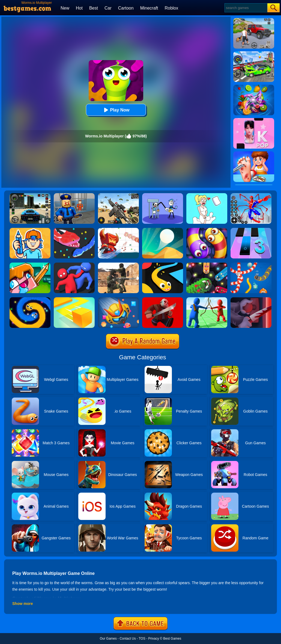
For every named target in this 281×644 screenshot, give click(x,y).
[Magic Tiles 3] (251, 230)
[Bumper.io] (118, 299)
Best (94, 8)
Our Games (108, 639)
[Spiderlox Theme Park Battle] (251, 195)
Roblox (171, 8)
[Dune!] (163, 230)
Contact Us (128, 639)
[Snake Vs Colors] (163, 264)
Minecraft (149, 8)
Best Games (172, 639)
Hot (79, 8)
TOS (142, 639)
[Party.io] (74, 264)
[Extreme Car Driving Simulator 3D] (30, 195)
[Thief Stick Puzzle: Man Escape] (163, 195)
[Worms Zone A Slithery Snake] (207, 230)
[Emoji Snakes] (30, 299)
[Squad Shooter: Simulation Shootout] (118, 195)
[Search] (246, 8)
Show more (23, 604)
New (65, 8)
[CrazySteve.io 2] (30, 264)
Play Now (116, 110)
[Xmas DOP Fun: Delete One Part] (207, 195)
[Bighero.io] (118, 230)
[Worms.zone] (251, 264)
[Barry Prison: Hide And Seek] (74, 195)
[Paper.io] (74, 299)
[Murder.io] (163, 299)
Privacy (153, 639)
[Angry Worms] (207, 264)
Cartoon (126, 8)
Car (108, 8)
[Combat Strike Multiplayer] (118, 264)
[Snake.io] (74, 230)
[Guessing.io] (30, 230)
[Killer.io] (251, 299)
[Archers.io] (207, 299)
